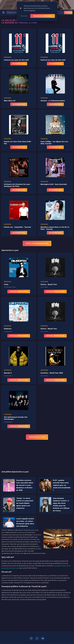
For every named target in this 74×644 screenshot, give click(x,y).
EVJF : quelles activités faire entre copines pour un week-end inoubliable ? (62, 485)
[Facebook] (37, 638)
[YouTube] (43, 638)
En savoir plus (19, 64)
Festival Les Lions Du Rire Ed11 (16, 60)
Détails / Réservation (19, 292)
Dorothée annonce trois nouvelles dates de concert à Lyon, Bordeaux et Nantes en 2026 (25, 485)
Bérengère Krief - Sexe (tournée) (54, 185)
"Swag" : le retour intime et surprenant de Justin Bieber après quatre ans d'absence (25, 503)
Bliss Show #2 (10, 101)
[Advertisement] (37, 456)
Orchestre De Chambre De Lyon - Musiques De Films (17, 186)
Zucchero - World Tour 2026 (52, 374)
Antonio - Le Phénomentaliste (53, 101)
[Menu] (3, 12)
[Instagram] (31, 638)
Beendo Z (8, 374)
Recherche (68, 12)
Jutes (6, 285)
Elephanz (8, 329)
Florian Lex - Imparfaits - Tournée (17, 228)
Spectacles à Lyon (37, 437)
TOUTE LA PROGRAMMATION (37, 243)
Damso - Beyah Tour (49, 285)
